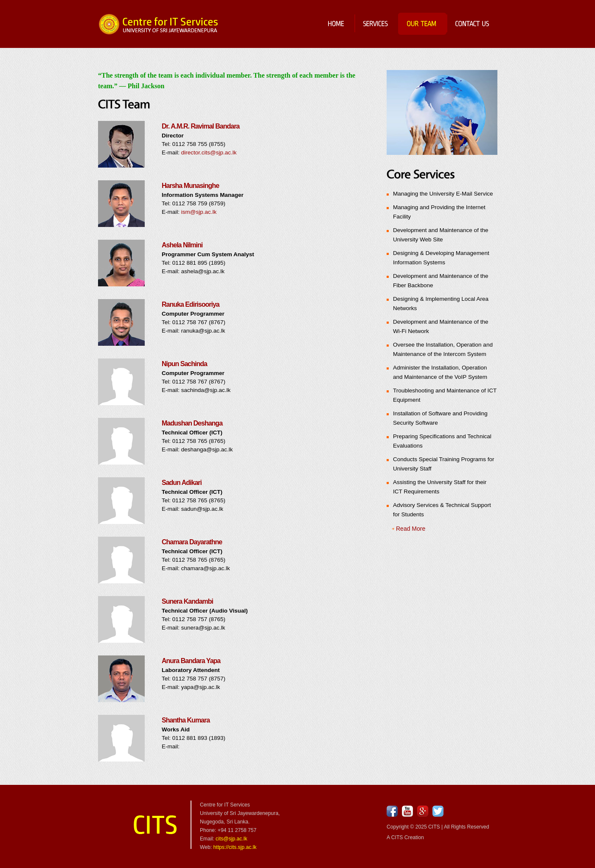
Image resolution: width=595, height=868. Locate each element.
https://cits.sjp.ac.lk (235, 847)
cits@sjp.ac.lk (231, 839)
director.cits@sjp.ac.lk (209, 153)
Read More (411, 529)
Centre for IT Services (159, 24)
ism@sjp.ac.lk (199, 212)
